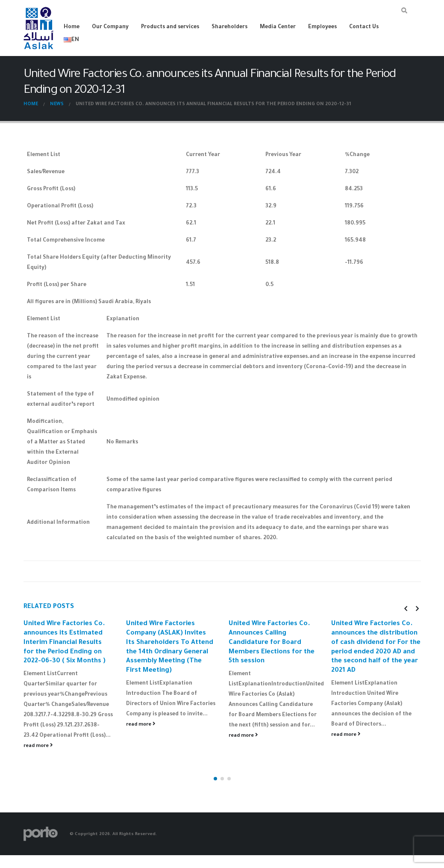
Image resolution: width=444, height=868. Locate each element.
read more (38, 746)
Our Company (110, 27)
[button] (215, 760)
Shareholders (229, 27)
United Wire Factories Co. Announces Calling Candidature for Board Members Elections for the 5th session (272, 643)
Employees (322, 27)
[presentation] (406, 608)
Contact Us (364, 27)
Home (72, 27)
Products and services (170, 27)
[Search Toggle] (404, 12)
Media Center (278, 27)
